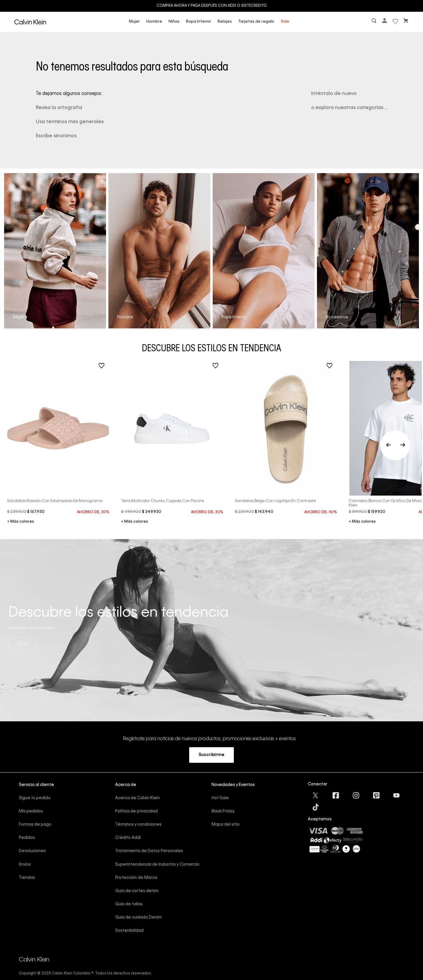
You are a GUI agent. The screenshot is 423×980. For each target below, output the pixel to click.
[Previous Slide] (395, 445)
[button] (375, 22)
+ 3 (21, 522)
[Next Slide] (403, 445)
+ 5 (362, 522)
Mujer (134, 22)
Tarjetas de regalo (256, 22)
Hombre (154, 22)
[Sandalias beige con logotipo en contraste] (286, 439)
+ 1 (135, 522)
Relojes (225, 22)
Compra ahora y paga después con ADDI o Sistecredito (212, 6)
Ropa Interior (199, 22)
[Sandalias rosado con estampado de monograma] (58, 445)
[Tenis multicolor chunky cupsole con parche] (172, 445)
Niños (174, 22)
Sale (285, 22)
